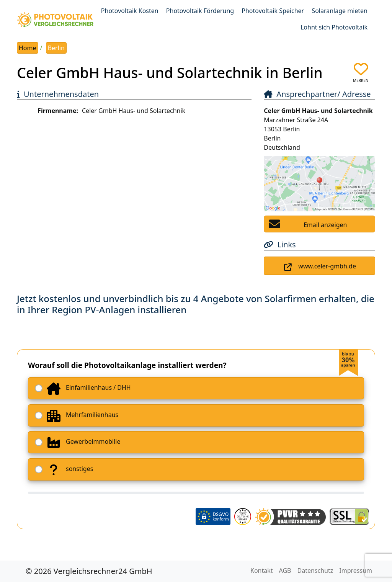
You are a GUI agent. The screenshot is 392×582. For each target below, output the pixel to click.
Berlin (56, 48)
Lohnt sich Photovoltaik (334, 27)
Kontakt (262, 571)
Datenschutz (315, 571)
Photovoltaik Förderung (200, 11)
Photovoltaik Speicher (273, 11)
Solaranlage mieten (340, 11)
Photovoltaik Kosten (130, 11)
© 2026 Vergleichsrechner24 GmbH (89, 571)
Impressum (356, 571)
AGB (285, 571)
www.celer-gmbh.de (327, 266)
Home (28, 48)
